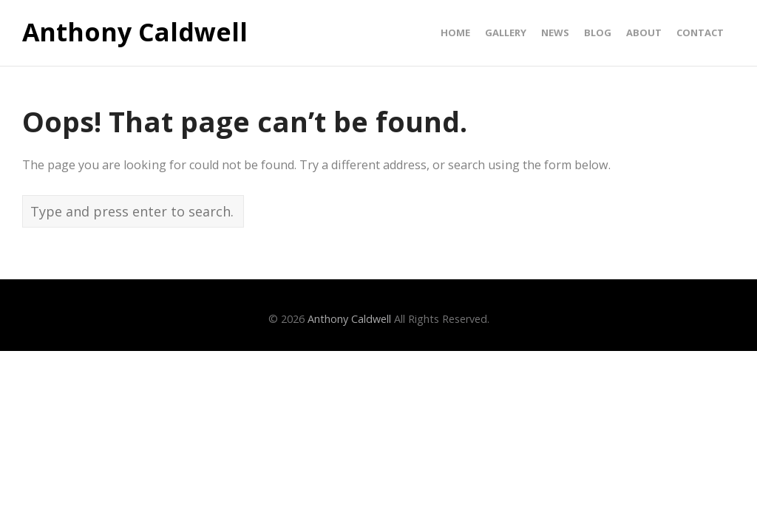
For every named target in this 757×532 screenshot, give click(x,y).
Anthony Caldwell (135, 33)
